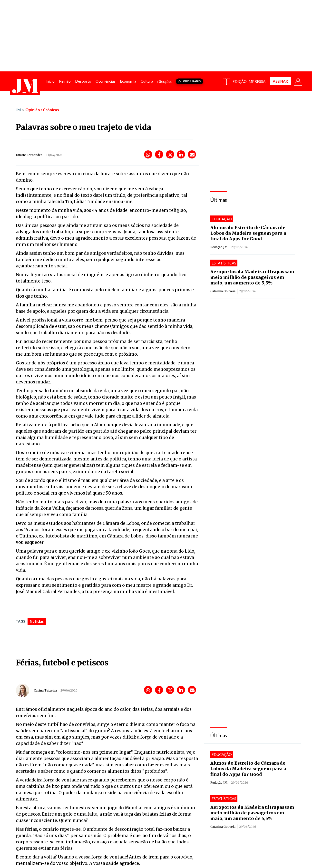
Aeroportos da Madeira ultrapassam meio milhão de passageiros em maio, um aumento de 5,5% (252, 277)
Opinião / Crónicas (42, 110)
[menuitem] (50, 81)
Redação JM (219, 247)
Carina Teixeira (45, 690)
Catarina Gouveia (223, 291)
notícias (37, 621)
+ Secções (164, 81)
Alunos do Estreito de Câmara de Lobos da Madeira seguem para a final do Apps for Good (248, 233)
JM (18, 110)
